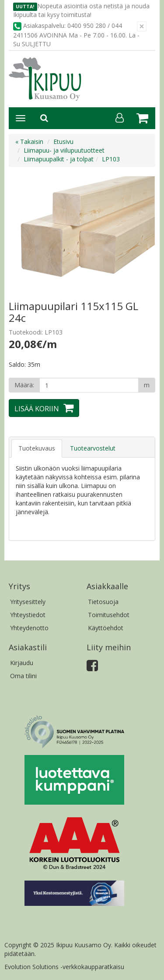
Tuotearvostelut (93, 448)
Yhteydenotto (29, 628)
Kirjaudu (22, 663)
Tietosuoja (103, 602)
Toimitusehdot (109, 615)
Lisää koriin (37, 409)
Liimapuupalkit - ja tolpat (59, 159)
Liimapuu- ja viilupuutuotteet (64, 150)
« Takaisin (29, 142)
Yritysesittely (28, 602)
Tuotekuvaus (37, 448)
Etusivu (63, 142)
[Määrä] (89, 385)
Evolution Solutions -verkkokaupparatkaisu (64, 967)
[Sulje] (142, 26)
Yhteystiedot (28, 615)
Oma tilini (23, 676)
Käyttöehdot (106, 628)
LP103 (111, 159)
